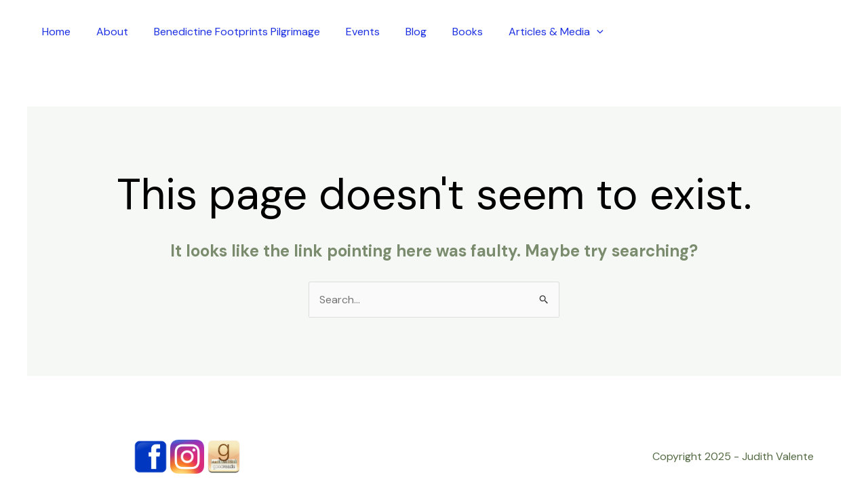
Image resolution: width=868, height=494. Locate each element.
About (112, 32)
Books (468, 32)
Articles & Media (556, 32)
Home (56, 32)
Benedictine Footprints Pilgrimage (237, 32)
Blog (416, 32)
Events (363, 32)
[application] (597, 32)
